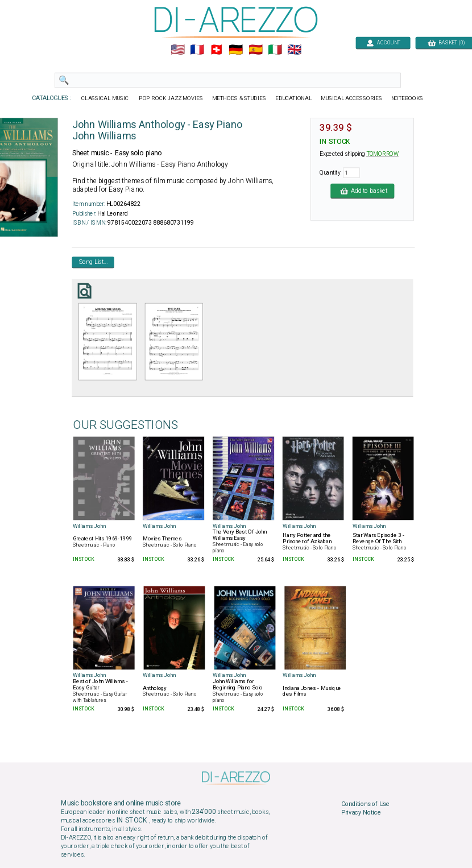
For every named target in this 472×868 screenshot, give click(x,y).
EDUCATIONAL (293, 98)
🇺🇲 (178, 50)
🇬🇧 (294, 50)
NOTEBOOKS (407, 98)
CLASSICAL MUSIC (105, 98)
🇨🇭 (216, 50)
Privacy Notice (361, 813)
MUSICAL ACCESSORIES (352, 98)
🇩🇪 (236, 50)
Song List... (93, 262)
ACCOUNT (383, 42)
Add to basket (362, 191)
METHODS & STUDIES (239, 98)
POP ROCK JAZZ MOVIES (171, 98)
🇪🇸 (256, 50)
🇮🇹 (275, 50)
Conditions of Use (365, 804)
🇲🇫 (197, 50)
